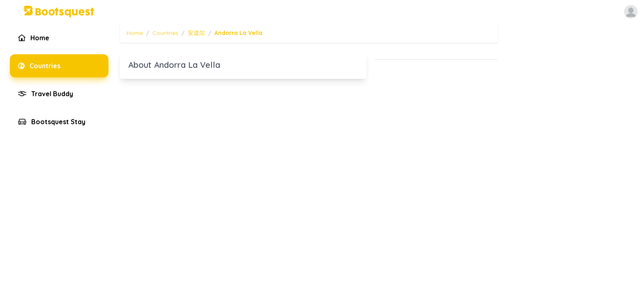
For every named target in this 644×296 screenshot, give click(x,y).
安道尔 (196, 33)
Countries (165, 33)
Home (135, 33)
